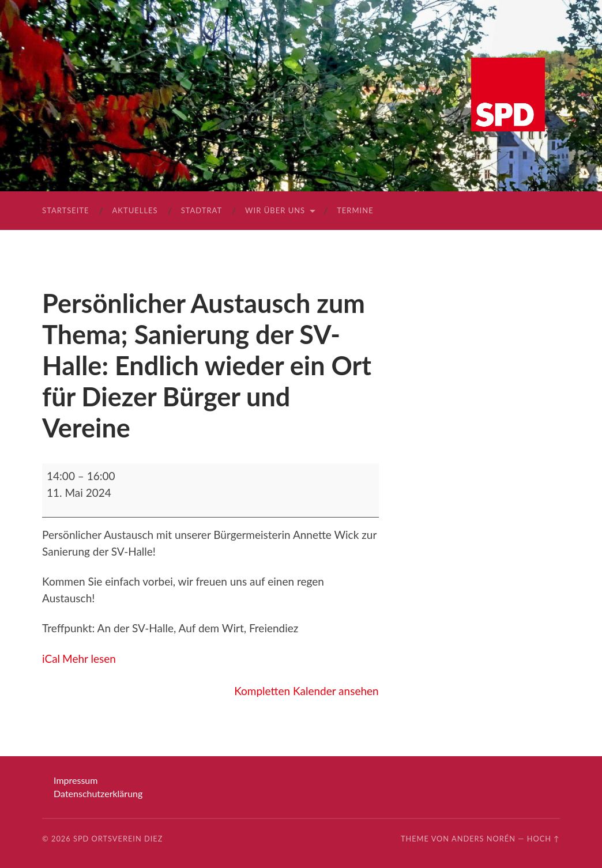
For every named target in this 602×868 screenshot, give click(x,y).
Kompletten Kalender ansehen (306, 691)
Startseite (65, 210)
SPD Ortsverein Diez (118, 839)
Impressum (76, 780)
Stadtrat (202, 210)
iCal (51, 658)
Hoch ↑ (543, 839)
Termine (355, 210)
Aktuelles (135, 210)
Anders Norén (484, 839)
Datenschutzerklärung (98, 793)
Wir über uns (275, 210)
